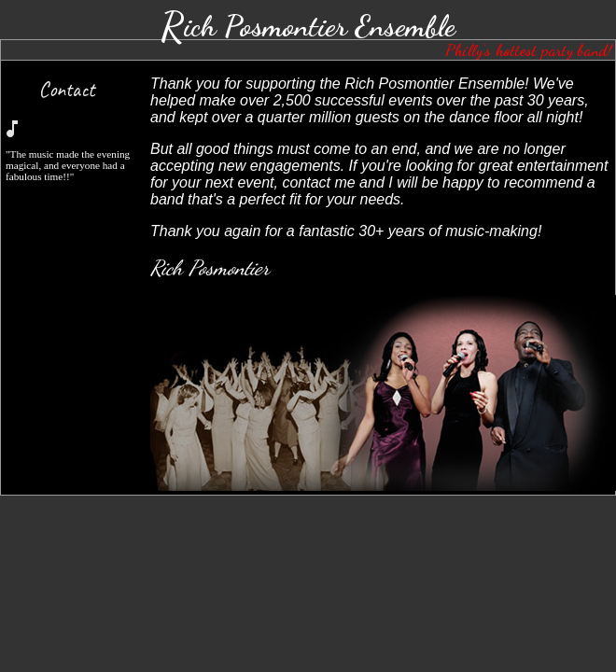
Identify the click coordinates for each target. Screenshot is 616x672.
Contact (66, 89)
